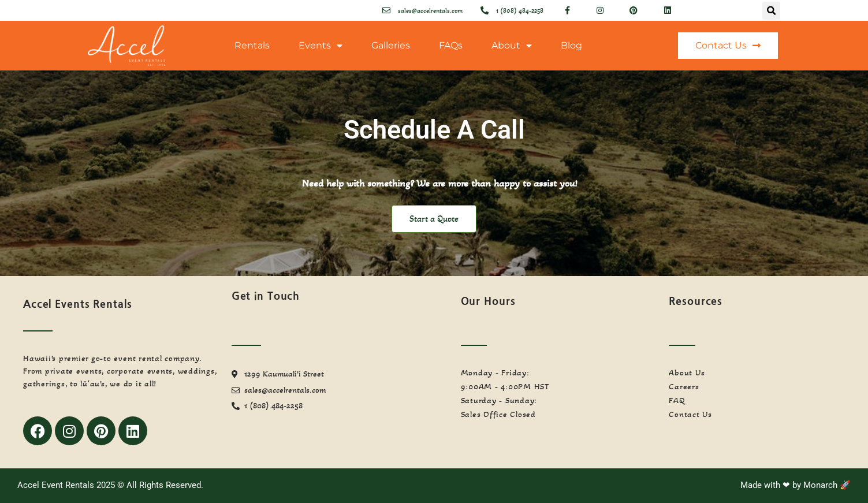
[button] (771, 11)
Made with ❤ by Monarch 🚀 (796, 485)
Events (321, 46)
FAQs (451, 45)
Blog (571, 45)
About (512, 46)
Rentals (252, 45)
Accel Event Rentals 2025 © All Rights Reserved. (110, 485)
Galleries (391, 45)
